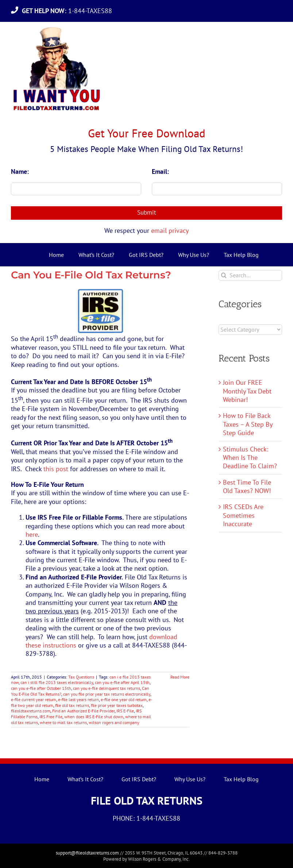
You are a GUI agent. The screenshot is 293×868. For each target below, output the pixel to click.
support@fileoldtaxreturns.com (87, 853)
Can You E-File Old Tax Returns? (91, 275)
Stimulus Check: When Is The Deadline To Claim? (250, 458)
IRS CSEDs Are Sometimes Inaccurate (243, 515)
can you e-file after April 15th (122, 682)
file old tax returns (72, 705)
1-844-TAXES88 (69, 11)
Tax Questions (81, 677)
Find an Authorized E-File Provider (83, 711)
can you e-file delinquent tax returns (107, 688)
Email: (160, 171)
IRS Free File (51, 717)
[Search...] (250, 275)
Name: (20, 171)
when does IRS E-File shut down (94, 717)
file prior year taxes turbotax (117, 705)
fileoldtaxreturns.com (31, 711)
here (32, 534)
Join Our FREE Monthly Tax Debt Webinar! (247, 391)
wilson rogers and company (114, 722)
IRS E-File (125, 711)
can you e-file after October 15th (41, 688)
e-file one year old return (124, 699)
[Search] (224, 275)
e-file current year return (34, 699)
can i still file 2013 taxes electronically (57, 682)
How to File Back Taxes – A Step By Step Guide (248, 424)
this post (56, 469)
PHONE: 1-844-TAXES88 (146, 818)
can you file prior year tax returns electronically (107, 694)
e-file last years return (78, 699)
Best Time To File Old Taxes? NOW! (247, 486)
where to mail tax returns (63, 722)
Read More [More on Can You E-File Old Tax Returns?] (180, 677)
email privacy (170, 230)
